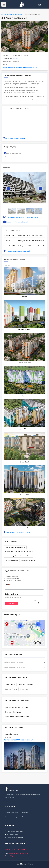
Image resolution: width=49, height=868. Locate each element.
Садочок (30, 685)
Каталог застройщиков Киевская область (18, 556)
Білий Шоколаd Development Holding (17, 716)
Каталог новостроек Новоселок (15, 547)
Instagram (25, 853)
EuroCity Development (12, 708)
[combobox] (25, 663)
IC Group (25, 708)
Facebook (12, 853)
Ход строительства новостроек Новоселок (19, 551)
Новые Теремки (10, 685)
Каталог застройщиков (12, 817)
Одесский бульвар (11, 689)
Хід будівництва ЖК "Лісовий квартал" (18, 740)
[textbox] (25, 663)
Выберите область (12, 594)
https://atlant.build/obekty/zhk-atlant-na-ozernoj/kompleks (20, 67)
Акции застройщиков (28, 560)
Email (7, 585)
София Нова (24, 689)
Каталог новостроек (11, 812)
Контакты (25, 817)
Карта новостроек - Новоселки (14, 138)
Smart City (21, 685)
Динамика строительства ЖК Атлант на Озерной (21, 218)
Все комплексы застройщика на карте (17, 532)
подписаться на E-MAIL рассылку (16, 850)
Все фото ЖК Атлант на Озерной (15, 222)
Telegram (18, 853)
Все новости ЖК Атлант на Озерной (17, 251)
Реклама (25, 812)
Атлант (15, 59)
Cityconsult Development (13, 712)
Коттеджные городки (12, 560)
